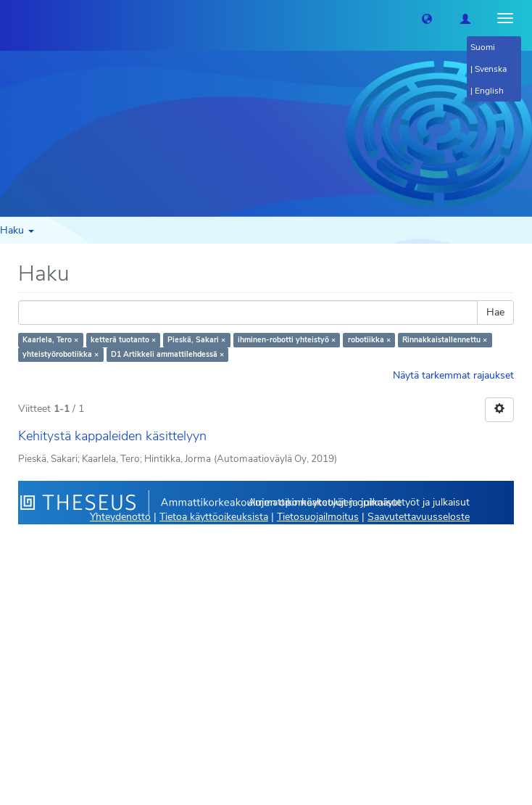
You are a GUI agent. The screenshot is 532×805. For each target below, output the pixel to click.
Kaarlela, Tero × (50, 340)
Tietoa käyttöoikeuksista (214, 517)
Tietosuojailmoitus (318, 517)
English (489, 91)
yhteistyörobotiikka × (61, 354)
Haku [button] (17, 230)
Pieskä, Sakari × (196, 340)
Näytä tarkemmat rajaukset (453, 375)
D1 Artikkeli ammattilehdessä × (167, 354)
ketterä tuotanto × (123, 340)
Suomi (483, 47)
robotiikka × (369, 340)
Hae (495, 312)
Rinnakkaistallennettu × (445, 340)
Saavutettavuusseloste (419, 517)
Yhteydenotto (120, 517)
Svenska (491, 69)
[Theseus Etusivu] (11, 18)
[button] (427, 18)
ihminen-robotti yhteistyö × (287, 340)
